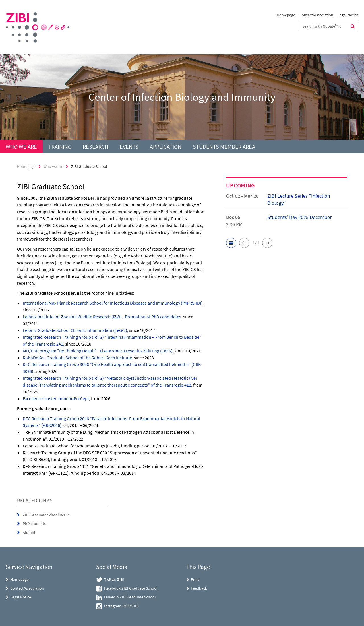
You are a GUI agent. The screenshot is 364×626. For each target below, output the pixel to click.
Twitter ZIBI (114, 579)
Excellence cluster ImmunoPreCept (56, 398)
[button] (231, 243)
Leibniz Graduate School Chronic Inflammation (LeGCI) (75, 330)
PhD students (34, 524)
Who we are (21, 147)
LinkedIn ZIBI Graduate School (130, 597)
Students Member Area (224, 147)
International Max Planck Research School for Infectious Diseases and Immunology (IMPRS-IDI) (113, 303)
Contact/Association (316, 15)
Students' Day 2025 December (299, 217)
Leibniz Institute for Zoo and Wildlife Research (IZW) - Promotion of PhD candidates (102, 317)
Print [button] (195, 579)
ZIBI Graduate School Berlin (46, 515)
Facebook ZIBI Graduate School (131, 588)
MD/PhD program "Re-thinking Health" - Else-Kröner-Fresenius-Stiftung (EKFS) (98, 351)
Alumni (29, 532)
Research (96, 147)
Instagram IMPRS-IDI (121, 606)
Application (166, 147)
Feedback (199, 588)
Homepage (286, 15)
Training (60, 147)
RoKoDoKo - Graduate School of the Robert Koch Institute (77, 358)
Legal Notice (348, 15)
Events (129, 147)
